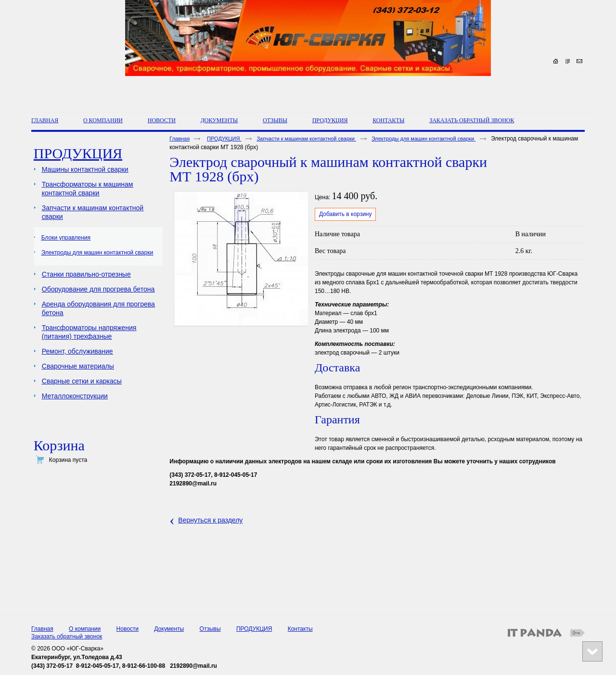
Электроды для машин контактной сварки (423, 139)
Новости (128, 629)
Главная (180, 139)
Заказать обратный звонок (67, 637)
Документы (169, 629)
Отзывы (210, 629)
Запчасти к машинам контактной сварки (306, 139)
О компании (85, 629)
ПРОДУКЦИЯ (330, 120)
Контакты (300, 629)
